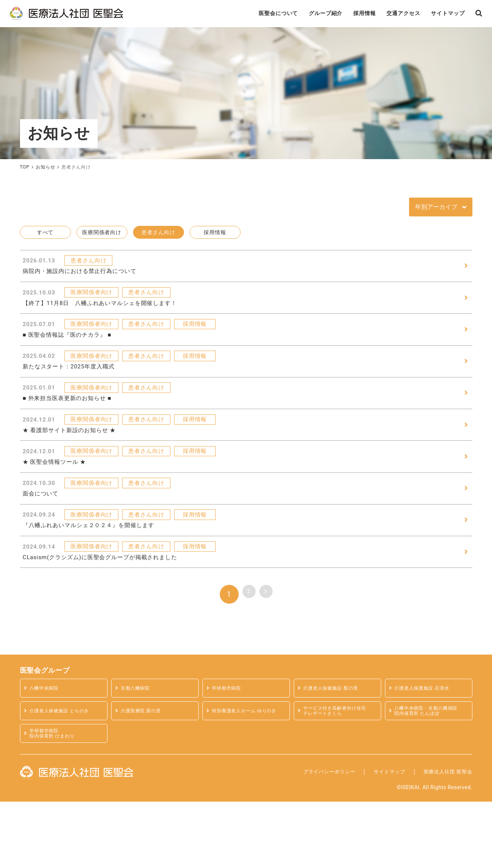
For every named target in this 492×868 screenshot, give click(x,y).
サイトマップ (434, 15)
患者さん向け (158, 236)
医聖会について (242, 15)
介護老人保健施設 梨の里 (334, 755)
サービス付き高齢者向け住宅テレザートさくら (338, 777)
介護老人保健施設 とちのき (63, 777)
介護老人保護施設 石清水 (425, 755)
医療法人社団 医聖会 (443, 838)
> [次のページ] (269, 661)
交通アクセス (384, 15)
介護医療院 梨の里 (143, 777)
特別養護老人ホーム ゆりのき (248, 777)
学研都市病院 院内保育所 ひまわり (55, 800)
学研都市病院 (228, 755)
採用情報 (340, 15)
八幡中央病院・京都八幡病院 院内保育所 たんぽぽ (429, 777)
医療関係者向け (102, 236)
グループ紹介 (296, 15)
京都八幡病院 (137, 755)
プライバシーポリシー (306, 838)
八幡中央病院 (46, 755)
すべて (45, 236)
